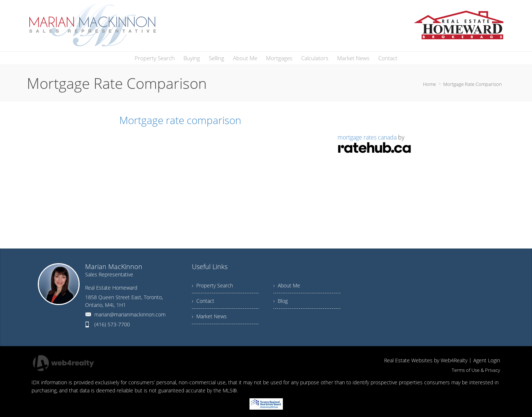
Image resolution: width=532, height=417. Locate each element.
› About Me (287, 285)
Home (429, 84)
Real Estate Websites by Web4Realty (426, 360)
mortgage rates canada (367, 137)
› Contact (203, 301)
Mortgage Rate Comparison (473, 84)
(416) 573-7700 (112, 324)
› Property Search (212, 285)
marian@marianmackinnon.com (130, 314)
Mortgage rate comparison (180, 120)
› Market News (209, 316)
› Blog (280, 301)
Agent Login (487, 360)
